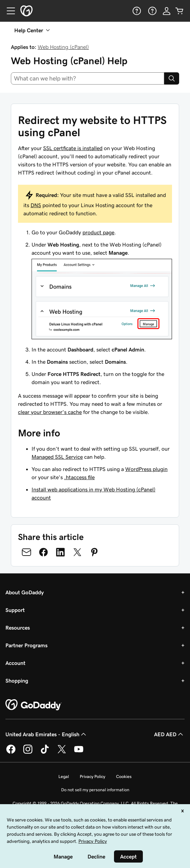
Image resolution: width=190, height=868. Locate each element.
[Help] (136, 11)
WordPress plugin (146, 469)
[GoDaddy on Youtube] (79, 753)
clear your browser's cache (50, 412)
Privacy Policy (92, 776)
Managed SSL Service (57, 457)
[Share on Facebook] (43, 552)
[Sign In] (167, 11)
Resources (18, 628)
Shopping (17, 681)
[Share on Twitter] (77, 552)
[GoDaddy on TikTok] (45, 753)
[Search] (172, 78)
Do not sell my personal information (95, 790)
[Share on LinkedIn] (60, 552)
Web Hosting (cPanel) (63, 47)
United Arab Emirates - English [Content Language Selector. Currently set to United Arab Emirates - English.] (46, 734)
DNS (36, 205)
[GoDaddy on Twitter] (62, 753)
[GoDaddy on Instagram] (28, 753)
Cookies (124, 776)
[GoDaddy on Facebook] (11, 753)
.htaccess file (79, 477)
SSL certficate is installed (73, 148)
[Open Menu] (8, 11)
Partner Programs (26, 645)
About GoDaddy (25, 592)
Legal (64, 776)
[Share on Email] (26, 552)
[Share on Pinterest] (94, 552)
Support (15, 610)
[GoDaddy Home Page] (34, 705)
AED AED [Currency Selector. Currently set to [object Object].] (169, 734)
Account (15, 663)
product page (98, 232)
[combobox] (88, 78)
